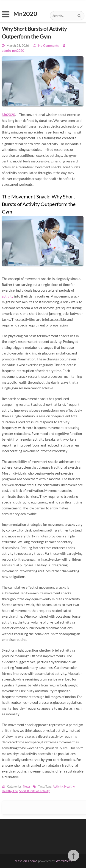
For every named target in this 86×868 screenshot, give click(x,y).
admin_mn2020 (13, 50)
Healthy (69, 786)
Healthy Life (10, 791)
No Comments (48, 45)
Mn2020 (8, 115)
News (27, 786)
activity (8, 296)
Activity (58, 786)
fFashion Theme (26, 861)
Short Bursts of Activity (35, 791)
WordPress (64, 861)
